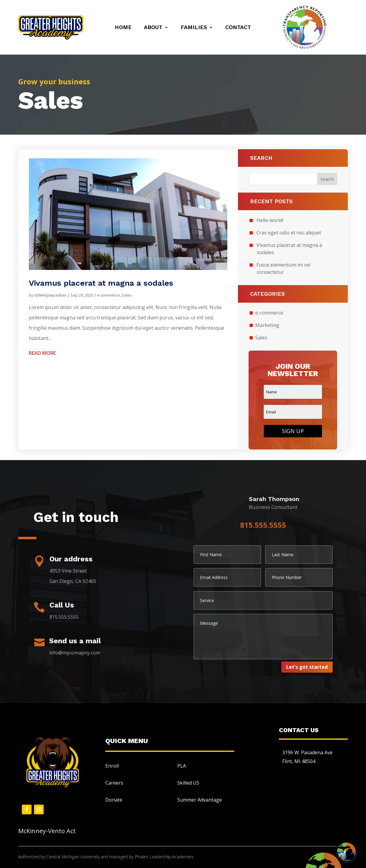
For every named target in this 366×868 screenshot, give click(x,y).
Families (194, 28)
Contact (238, 28)
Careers (114, 783)
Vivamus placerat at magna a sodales (101, 283)
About (153, 28)
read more (42, 353)
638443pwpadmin (50, 295)
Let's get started (307, 667)
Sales (127, 295)
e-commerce (108, 295)
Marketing (267, 325)
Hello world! (270, 220)
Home (123, 28)
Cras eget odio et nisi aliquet (289, 233)
